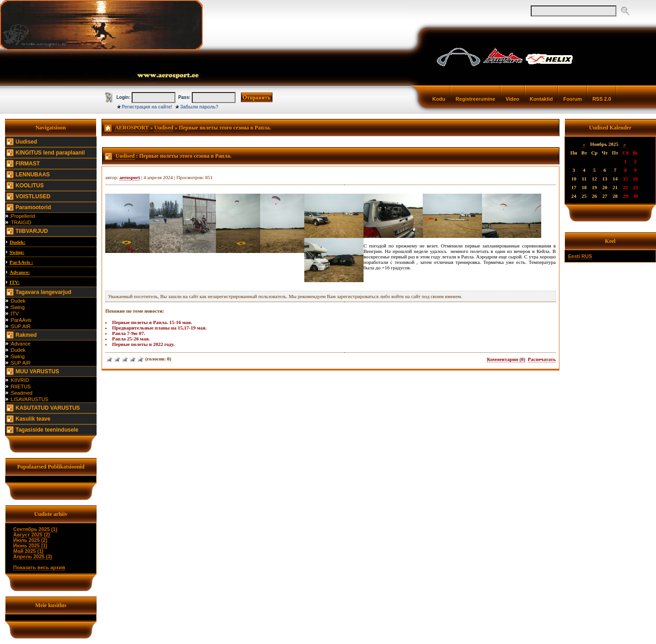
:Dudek (18, 301)
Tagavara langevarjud (44, 292)
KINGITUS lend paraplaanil (50, 153)
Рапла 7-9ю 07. (128, 333)
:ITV (14, 314)
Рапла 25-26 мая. (131, 339)
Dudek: (18, 242)
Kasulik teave (33, 419)
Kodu (439, 99)
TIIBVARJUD (32, 231)
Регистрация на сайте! (147, 107)
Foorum (572, 99)
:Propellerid (22, 216)
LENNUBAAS (33, 175)
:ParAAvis (20, 320)
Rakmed (26, 335)
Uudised (26, 142)
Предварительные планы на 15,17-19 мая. (159, 328)
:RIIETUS (20, 386)
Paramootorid (33, 207)
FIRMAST (28, 164)
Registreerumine (475, 99)
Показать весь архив (39, 567)
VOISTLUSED (33, 196)
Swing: (17, 252)
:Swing (17, 307)
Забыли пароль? (200, 107)
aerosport (130, 177)
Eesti (574, 256)
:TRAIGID (20, 222)
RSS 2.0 (602, 99)
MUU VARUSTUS (37, 371)
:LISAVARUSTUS (29, 399)
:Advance (20, 344)
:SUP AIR (20, 326)
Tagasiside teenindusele (47, 430)
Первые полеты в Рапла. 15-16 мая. (152, 322)
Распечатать (542, 359)
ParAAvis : (21, 262)
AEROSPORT (132, 128)
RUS (587, 256)
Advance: (20, 272)
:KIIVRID (19, 380)
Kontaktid (541, 99)
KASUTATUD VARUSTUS (48, 408)
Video (512, 99)
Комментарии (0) (506, 359)
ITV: (15, 282)
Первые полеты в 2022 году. (143, 344)
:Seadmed (21, 393)
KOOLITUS (30, 185)
